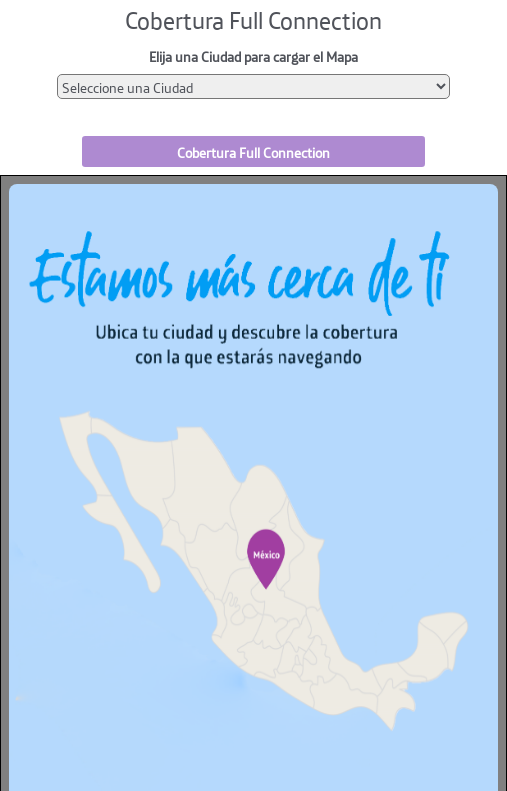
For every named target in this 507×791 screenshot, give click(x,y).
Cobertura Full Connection (253, 151)
